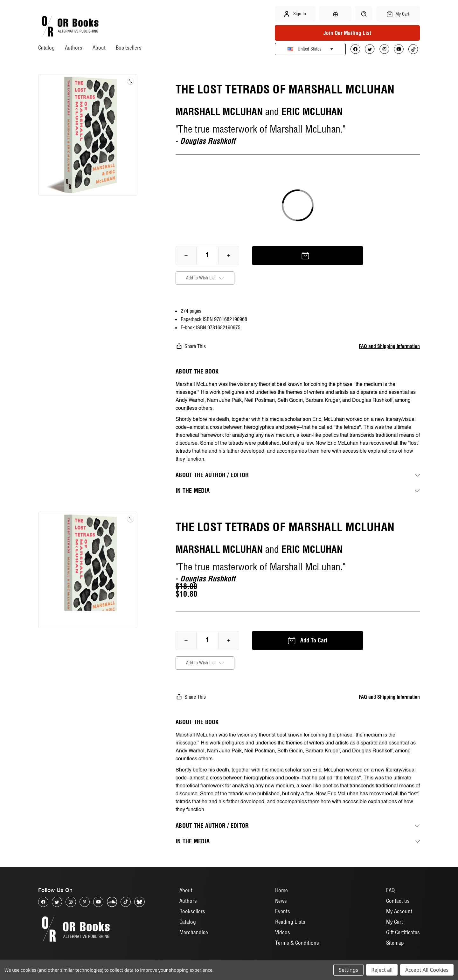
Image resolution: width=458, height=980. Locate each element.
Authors (74, 48)
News (281, 901)
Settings (348, 970)
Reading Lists (290, 922)
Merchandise (194, 932)
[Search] (364, 14)
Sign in (295, 14)
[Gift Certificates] (335, 14)
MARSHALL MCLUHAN (219, 112)
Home (281, 890)
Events (283, 911)
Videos (283, 932)
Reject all (382, 970)
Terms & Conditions (297, 943)
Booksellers (129, 48)
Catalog (46, 48)
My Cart (395, 922)
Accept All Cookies (427, 970)
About (99, 48)
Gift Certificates (403, 932)
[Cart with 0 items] (398, 14)
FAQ (390, 890)
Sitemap (395, 943)
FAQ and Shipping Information (389, 346)
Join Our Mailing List (347, 33)
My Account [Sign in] (399, 911)
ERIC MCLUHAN (312, 112)
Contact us (398, 901)
